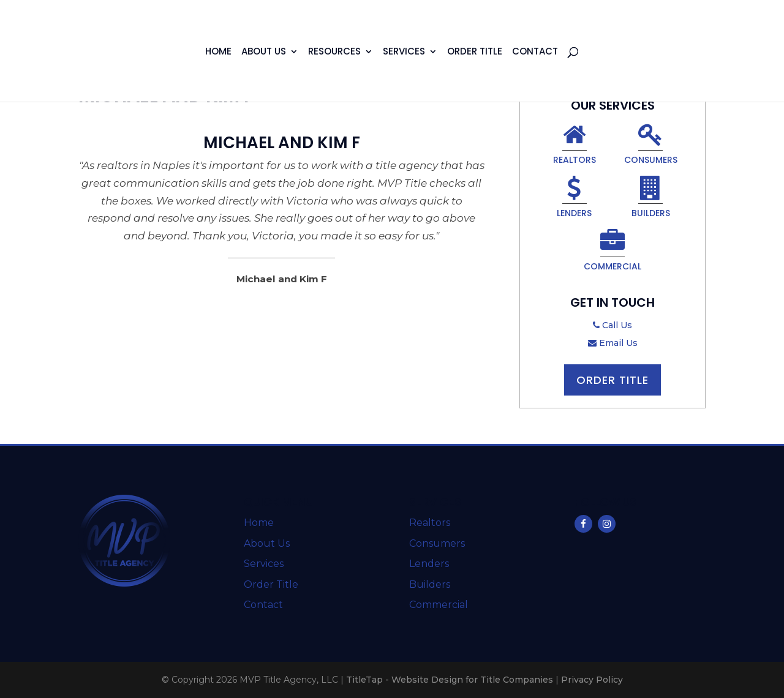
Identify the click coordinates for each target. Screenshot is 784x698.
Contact (535, 52)
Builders (651, 199)
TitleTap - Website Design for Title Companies (450, 680)
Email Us (613, 343)
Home (218, 52)
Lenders (574, 199)
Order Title (475, 52)
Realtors (575, 146)
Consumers (651, 146)
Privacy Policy (592, 680)
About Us (264, 52)
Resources (334, 52)
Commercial (612, 252)
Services (404, 52)
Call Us (612, 325)
